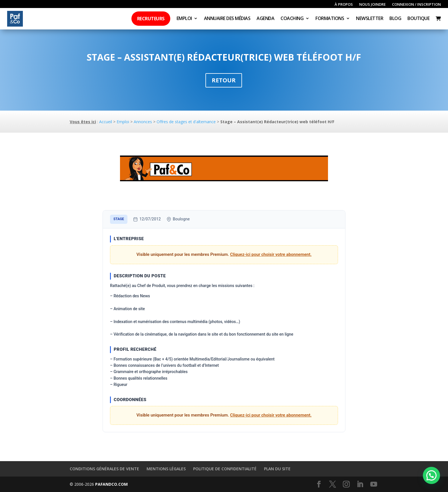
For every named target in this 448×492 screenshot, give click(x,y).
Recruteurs (151, 19)
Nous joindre (372, 5)
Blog (395, 19)
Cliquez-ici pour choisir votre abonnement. (271, 254)
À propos (344, 5)
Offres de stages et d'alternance (186, 122)
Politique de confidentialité (225, 469)
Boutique (418, 19)
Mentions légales (166, 469)
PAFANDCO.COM (111, 484)
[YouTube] (374, 484)
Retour (224, 80)
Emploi (184, 19)
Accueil (106, 122)
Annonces (143, 122)
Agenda (265, 19)
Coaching (292, 19)
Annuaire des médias (227, 19)
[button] (431, 475)
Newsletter (370, 19)
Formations (330, 19)
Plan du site (277, 469)
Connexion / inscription (416, 5)
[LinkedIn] (360, 484)
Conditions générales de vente (104, 469)
